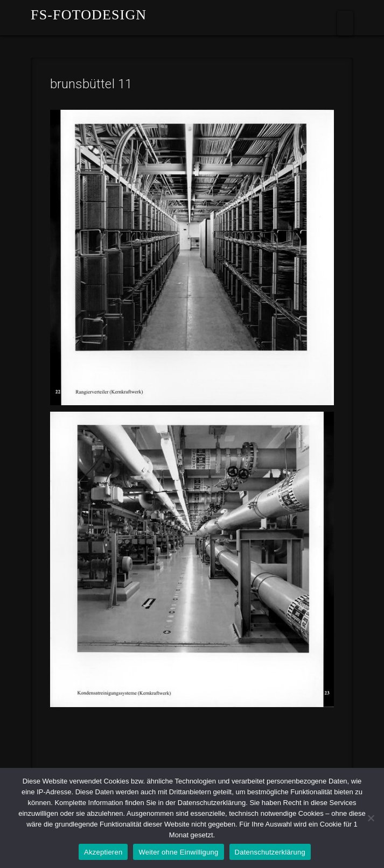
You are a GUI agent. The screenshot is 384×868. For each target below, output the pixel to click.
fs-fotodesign (89, 15)
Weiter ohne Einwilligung (178, 852)
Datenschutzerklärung (270, 852)
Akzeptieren (103, 852)
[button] (345, 23)
